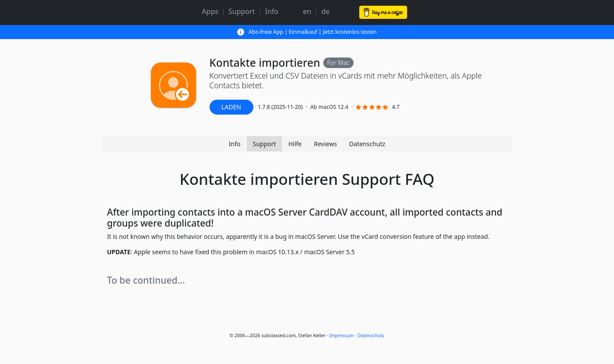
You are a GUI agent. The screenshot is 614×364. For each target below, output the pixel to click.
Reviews (325, 144)
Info (272, 11)
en (307, 11)
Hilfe (295, 144)
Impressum (341, 335)
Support (242, 11)
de (326, 11)
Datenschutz (367, 144)
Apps (210, 11)
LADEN (231, 107)
